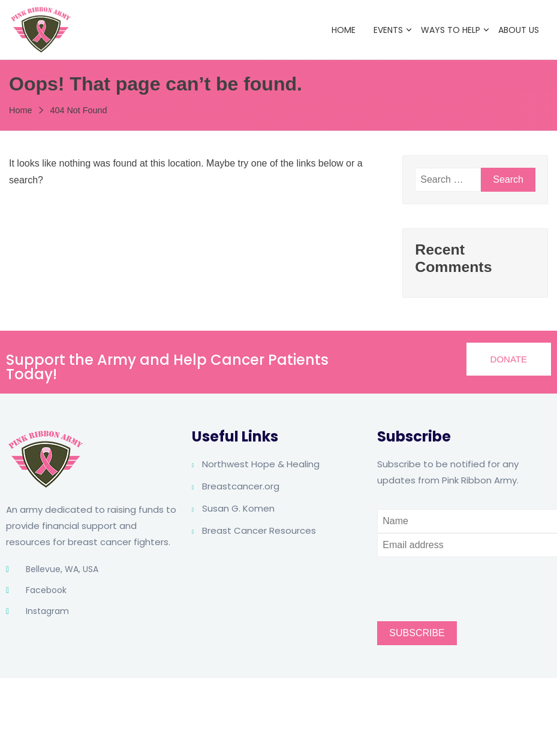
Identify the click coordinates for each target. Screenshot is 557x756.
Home (344, 30)
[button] (509, 359)
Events (388, 30)
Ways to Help (451, 30)
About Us (519, 30)
